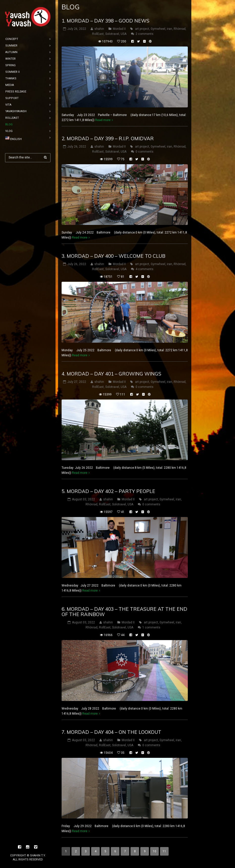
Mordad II (119, 29)
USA (124, 34)
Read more (103, 120)
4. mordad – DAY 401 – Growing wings (111, 374)
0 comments (145, 152)
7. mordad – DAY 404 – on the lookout (111, 732)
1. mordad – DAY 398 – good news (106, 21)
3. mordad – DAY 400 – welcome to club (113, 256)
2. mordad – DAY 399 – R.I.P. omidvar (108, 138)
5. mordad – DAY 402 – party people (108, 491)
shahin (99, 29)
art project (142, 29)
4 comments (145, 269)
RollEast (98, 34)
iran (169, 29)
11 (164, 851)
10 (154, 851)
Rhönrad (180, 29)
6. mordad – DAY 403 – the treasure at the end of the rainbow (124, 612)
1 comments (151, 627)
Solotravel (112, 34)
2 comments (145, 34)
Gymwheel (158, 29)
